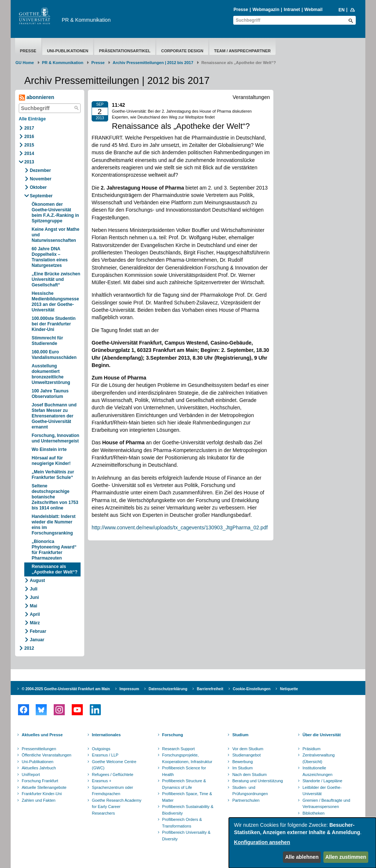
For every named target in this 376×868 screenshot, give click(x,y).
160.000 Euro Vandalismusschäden (54, 355)
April (35, 614)
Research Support (179, 749)
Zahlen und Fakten (39, 800)
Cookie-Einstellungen (252, 689)
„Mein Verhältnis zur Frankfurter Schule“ (53, 475)
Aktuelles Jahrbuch (39, 768)
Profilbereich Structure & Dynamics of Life (184, 784)
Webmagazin (266, 10)
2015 (29, 145)
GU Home (25, 63)
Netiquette (289, 689)
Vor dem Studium (248, 749)
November (41, 179)
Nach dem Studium (249, 775)
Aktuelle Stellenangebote (44, 787)
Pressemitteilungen (39, 749)
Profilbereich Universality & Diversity (186, 836)
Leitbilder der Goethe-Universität (322, 791)
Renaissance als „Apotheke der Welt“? (54, 569)
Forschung (173, 735)
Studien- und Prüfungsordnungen (250, 791)
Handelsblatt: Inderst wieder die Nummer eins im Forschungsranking (54, 525)
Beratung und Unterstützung (258, 781)
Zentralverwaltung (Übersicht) (318, 758)
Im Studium (242, 768)
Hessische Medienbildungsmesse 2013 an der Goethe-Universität (55, 302)
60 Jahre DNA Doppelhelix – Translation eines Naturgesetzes (50, 257)
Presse (241, 10)
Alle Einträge (32, 119)
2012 (29, 648)
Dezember (40, 170)
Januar (37, 640)
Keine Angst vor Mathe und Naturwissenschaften (56, 235)
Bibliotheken (313, 813)
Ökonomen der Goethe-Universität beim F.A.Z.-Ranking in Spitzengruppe (55, 213)
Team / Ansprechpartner (242, 51)
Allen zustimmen (346, 857)
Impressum (129, 689)
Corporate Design (182, 51)
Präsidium (311, 749)
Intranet (292, 10)
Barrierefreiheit (210, 689)
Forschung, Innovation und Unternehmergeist (55, 438)
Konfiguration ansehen (262, 842)
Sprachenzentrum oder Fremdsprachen (113, 791)
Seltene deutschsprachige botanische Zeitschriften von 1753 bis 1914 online (55, 497)
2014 (29, 154)
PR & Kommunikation (86, 20)
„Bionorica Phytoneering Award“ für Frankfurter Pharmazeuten (54, 550)
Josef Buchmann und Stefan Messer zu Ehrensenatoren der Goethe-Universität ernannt (54, 416)
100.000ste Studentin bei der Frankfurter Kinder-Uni (54, 324)
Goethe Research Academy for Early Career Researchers (117, 807)
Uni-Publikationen (68, 51)
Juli (34, 589)
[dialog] (302, 843)
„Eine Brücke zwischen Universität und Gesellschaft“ (56, 279)
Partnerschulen (246, 800)
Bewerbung (242, 762)
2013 (29, 162)
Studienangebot (246, 755)
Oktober (38, 187)
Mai (33, 606)
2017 (29, 128)
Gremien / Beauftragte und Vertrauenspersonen (326, 804)
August (37, 581)
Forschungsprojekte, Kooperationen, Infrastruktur (187, 758)
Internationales (106, 735)
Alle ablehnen (302, 857)
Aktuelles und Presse (42, 735)
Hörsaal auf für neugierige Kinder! (51, 461)
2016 (29, 137)
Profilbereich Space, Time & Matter (187, 797)
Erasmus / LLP (105, 755)
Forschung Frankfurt (40, 781)
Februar (38, 631)
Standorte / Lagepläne (322, 781)
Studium (240, 735)
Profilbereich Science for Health (184, 771)
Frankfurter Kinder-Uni (42, 794)
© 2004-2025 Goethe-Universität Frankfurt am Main (66, 689)
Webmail (313, 10)
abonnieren (36, 97)
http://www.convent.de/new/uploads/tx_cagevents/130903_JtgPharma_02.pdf (180, 527)
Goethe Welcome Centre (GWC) (114, 765)
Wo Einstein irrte (49, 449)
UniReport (31, 775)
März (35, 623)
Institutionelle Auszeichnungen (317, 771)
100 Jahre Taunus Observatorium (50, 394)
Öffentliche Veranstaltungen (47, 755)
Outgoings (101, 749)
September (41, 196)
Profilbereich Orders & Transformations (182, 823)
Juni (34, 597)
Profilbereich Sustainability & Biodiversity (188, 810)
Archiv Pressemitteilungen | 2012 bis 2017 (153, 63)
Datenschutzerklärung (168, 689)
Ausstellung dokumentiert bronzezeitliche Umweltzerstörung (51, 374)
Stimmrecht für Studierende (47, 341)
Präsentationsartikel (125, 51)
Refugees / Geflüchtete (113, 775)
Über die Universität (322, 735)
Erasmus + (102, 781)
